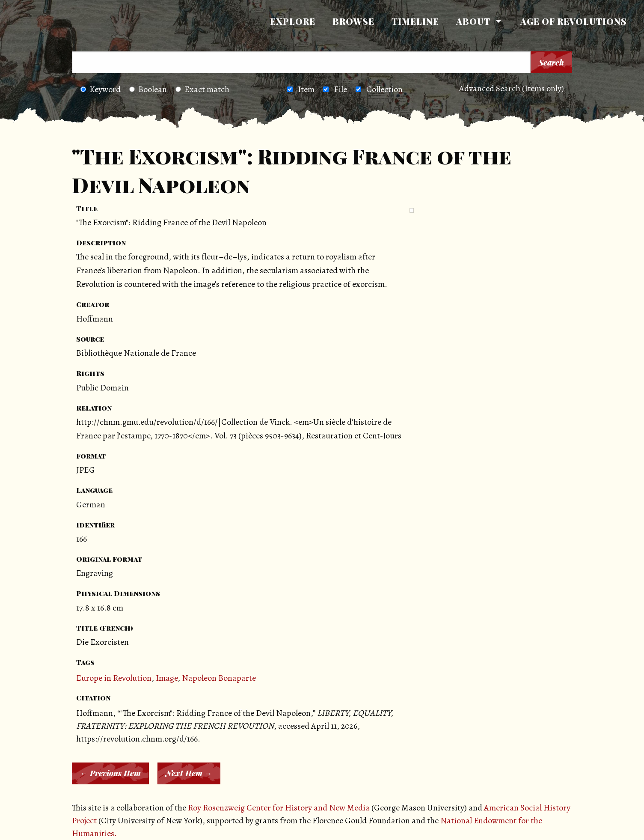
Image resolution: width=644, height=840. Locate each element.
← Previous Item (110, 773)
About (473, 21)
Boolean (148, 89)
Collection (384, 89)
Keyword (101, 89)
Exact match (202, 89)
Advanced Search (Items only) (512, 88)
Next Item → (189, 773)
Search (551, 63)
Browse (353, 21)
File (340, 89)
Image (167, 678)
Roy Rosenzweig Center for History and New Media (279, 808)
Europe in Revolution (114, 678)
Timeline (415, 21)
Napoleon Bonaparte (219, 678)
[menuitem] (293, 21)
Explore (293, 21)
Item (306, 89)
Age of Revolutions (574, 21)
